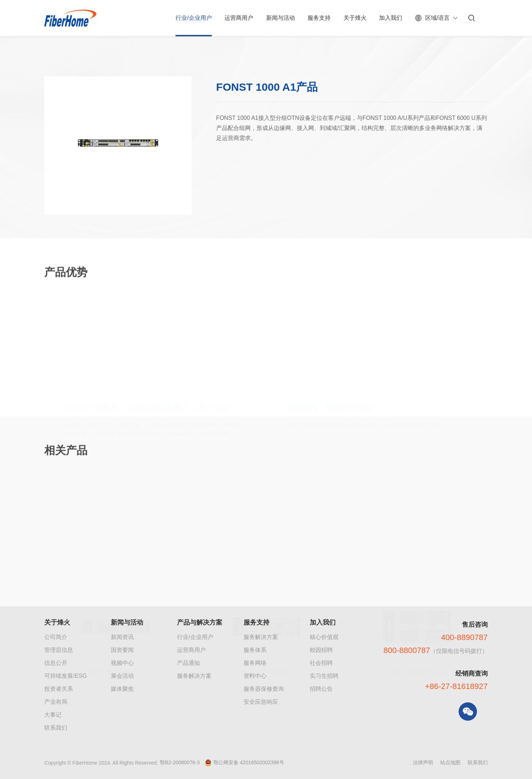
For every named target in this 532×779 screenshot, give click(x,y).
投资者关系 (59, 689)
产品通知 (188, 663)
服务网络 (255, 663)
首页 (54, 58)
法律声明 (423, 762)
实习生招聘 (324, 676)
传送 (227, 58)
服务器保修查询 (264, 689)
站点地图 (450, 762)
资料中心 (255, 676)
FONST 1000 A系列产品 (309, 58)
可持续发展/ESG (65, 676)
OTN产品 (255, 58)
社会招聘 (321, 663)
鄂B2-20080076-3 (180, 762)
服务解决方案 (194, 676)
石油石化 (149, 58)
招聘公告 (321, 689)
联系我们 (56, 728)
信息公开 (56, 663)
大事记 (53, 715)
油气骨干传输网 (191, 58)
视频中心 (122, 663)
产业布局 (56, 702)
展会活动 (122, 676)
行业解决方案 (87, 58)
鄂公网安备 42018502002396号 (249, 762)
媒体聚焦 (122, 689)
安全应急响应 (261, 702)
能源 (121, 58)
